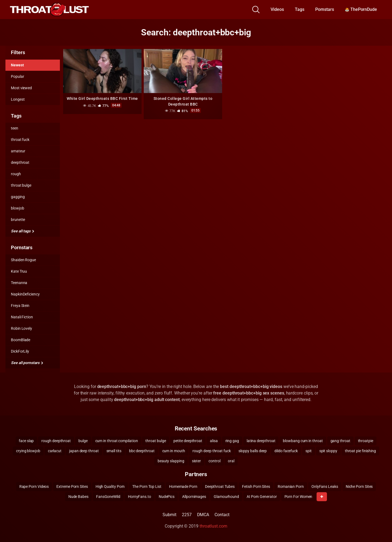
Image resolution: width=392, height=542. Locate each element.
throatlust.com (213, 526)
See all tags (23, 231)
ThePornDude (361, 9)
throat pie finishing (360, 451)
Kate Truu (19, 271)
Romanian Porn (291, 486)
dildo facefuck (286, 451)
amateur (18, 151)
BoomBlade (21, 340)
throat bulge (21, 185)
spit (309, 451)
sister (197, 461)
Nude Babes (78, 497)
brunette (18, 220)
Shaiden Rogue (23, 260)
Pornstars (325, 9)
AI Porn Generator (262, 497)
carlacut (55, 451)
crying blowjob (28, 451)
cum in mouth (174, 451)
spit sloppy (328, 451)
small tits (114, 451)
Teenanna (19, 283)
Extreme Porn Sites (72, 486)
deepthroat (20, 162)
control (214, 461)
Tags (300, 9)
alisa (214, 441)
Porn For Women (298, 497)
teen (15, 128)
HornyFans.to (140, 497)
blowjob (17, 208)
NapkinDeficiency (25, 294)
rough (16, 174)
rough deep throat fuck (212, 451)
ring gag (232, 441)
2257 (187, 515)
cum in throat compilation (117, 441)
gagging (18, 197)
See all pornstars (27, 363)
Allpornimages (194, 497)
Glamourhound (226, 497)
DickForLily (20, 351)
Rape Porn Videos (34, 486)
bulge (83, 441)
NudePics (167, 497)
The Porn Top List (147, 486)
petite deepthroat (188, 441)
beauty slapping (171, 461)
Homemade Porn (183, 486)
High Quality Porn (110, 486)
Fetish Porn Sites (256, 486)
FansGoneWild (108, 497)
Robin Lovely (22, 328)
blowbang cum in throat (303, 441)
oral (231, 461)
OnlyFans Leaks (325, 486)
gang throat (340, 441)
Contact (222, 515)
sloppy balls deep (253, 451)
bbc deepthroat (142, 451)
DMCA (203, 515)
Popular (17, 76)
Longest (18, 99)
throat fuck (20, 140)
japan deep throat (84, 451)
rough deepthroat (56, 441)
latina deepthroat (261, 441)
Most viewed (21, 88)
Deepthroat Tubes (220, 486)
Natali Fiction (22, 317)
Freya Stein (20, 306)
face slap (26, 441)
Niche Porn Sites (359, 486)
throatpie (366, 441)
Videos (277, 9)
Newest (17, 65)
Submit (169, 515)
